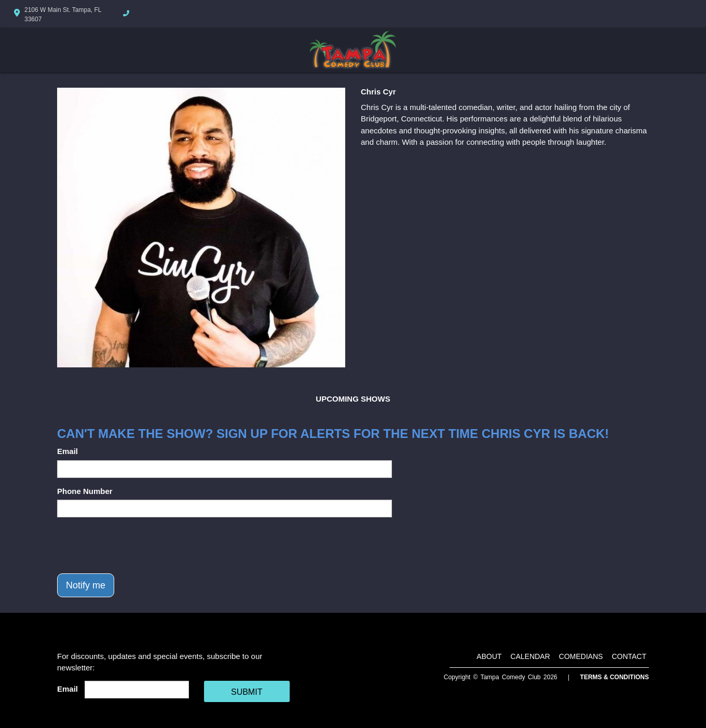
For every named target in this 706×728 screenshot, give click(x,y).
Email (67, 451)
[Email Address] (137, 690)
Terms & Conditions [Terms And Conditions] (614, 677)
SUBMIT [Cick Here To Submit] (247, 692)
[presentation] (136, 545)
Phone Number (85, 491)
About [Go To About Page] (489, 656)
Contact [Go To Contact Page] (629, 656)
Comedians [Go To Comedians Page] (581, 656)
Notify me (86, 585)
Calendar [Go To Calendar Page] (530, 656)
